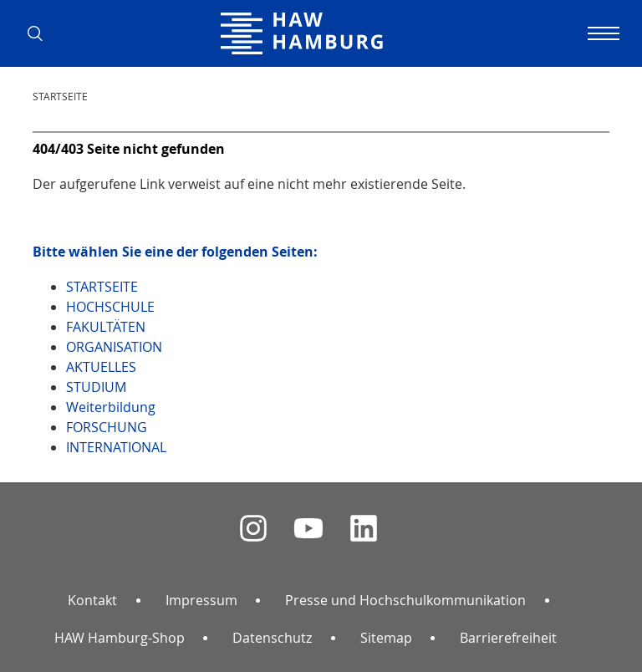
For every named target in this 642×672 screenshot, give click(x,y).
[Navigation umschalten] (601, 33)
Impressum (201, 600)
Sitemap (386, 638)
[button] (41, 33)
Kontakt (92, 600)
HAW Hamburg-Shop (120, 638)
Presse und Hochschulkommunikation (405, 600)
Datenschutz (272, 638)
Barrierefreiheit (508, 638)
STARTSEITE (60, 96)
